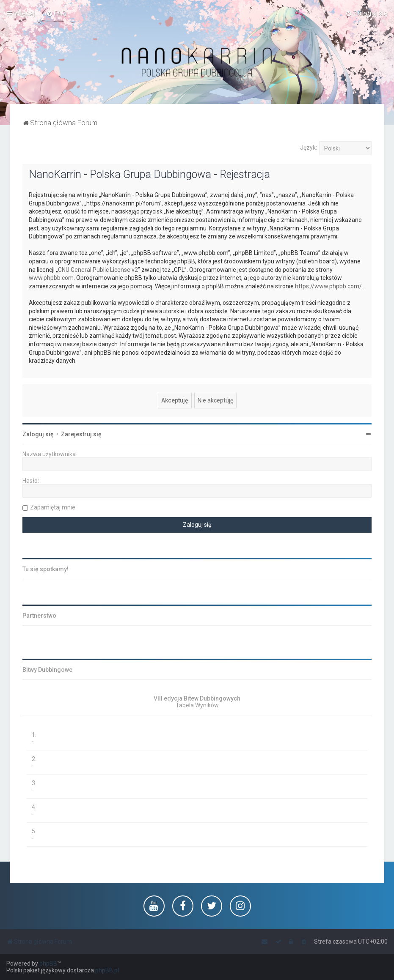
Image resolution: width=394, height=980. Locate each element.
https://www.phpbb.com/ (328, 286)
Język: (309, 148)
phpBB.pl (107, 970)
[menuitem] (56, 13)
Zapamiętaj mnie (53, 507)
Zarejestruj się (81, 434)
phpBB (48, 964)
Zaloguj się (38, 434)
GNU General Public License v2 (98, 270)
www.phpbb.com (51, 278)
